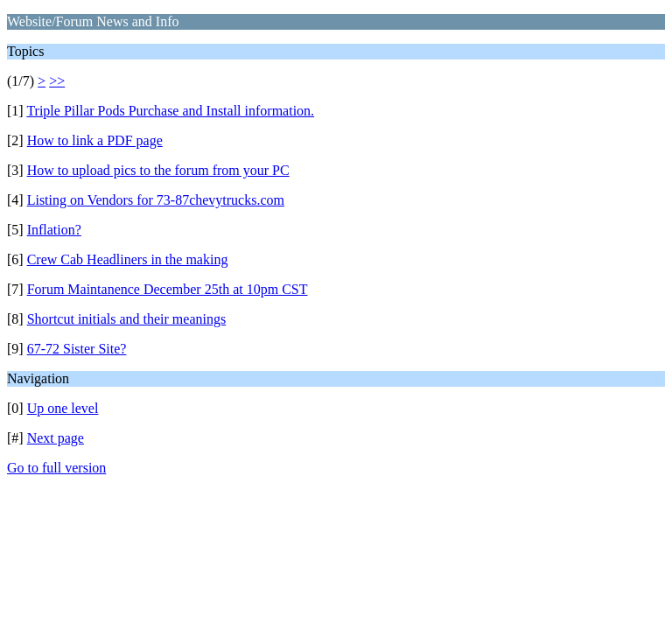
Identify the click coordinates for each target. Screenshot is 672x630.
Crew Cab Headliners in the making (128, 259)
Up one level (63, 408)
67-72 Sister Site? (77, 349)
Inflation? (54, 230)
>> (57, 81)
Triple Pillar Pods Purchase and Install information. (170, 111)
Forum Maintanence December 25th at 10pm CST (168, 289)
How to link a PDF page (95, 140)
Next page (56, 438)
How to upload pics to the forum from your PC (158, 170)
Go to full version (56, 468)
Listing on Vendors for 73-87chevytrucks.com (156, 200)
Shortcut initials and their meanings (127, 319)
